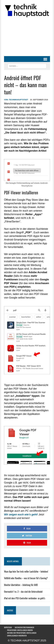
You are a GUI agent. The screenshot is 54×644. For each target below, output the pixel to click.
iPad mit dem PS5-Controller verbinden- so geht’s (25, 598)
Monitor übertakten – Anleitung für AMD (21, 585)
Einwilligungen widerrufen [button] (17, 636)
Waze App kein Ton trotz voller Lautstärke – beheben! (26, 572)
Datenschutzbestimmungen (24, 627)
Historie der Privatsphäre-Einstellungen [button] (22, 633)
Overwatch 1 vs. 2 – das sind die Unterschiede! (23, 592)
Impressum (8, 627)
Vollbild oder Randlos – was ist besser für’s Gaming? (26, 578)
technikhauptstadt (18, 100)
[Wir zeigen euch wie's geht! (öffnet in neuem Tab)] (21, 515)
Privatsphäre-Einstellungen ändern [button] (20, 630)
